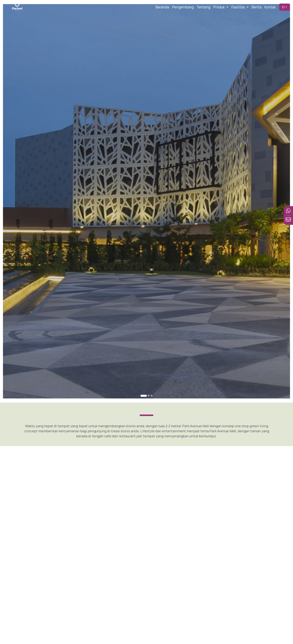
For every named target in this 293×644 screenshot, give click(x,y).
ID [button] (283, 7)
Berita (256, 7)
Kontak (270, 7)
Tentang (203, 7)
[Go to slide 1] (144, 352)
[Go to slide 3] (150, 352)
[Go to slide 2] (148, 352)
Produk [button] (219, 7)
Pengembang (183, 7)
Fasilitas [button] (239, 7)
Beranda (162, 7)
